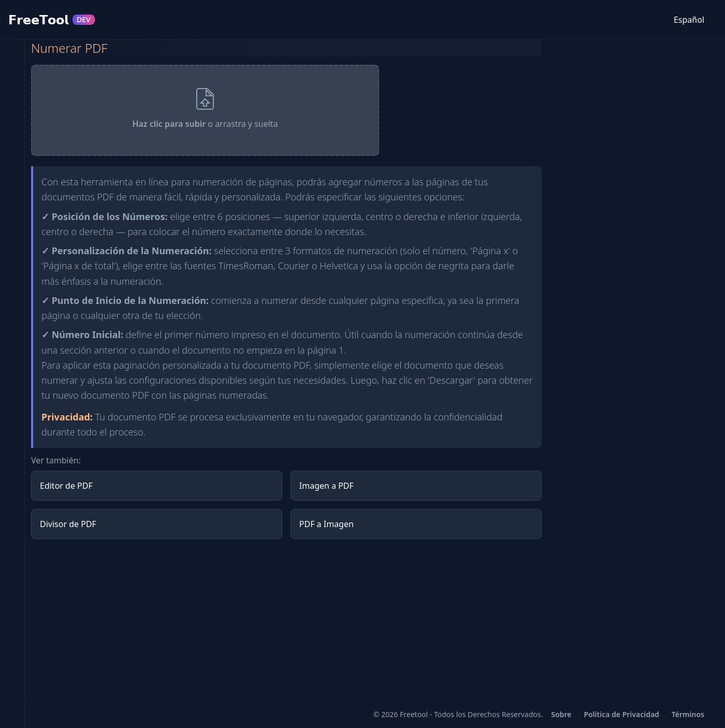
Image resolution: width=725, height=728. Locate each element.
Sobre (561, 714)
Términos (688, 714)
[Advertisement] (286, 620)
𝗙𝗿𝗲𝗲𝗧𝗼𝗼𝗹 (52, 20)
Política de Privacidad (621, 714)
